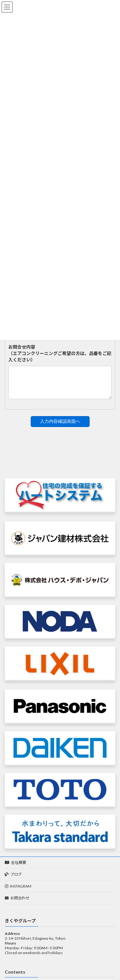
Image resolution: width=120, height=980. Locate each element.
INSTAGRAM (18, 891)
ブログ (13, 879)
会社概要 (16, 867)
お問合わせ (17, 903)
